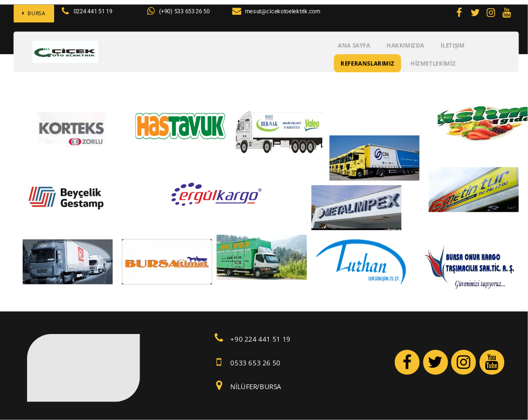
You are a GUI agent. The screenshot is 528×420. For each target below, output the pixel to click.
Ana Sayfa (354, 45)
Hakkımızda (405, 45)
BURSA (34, 13)
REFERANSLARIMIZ (367, 63)
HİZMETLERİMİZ (433, 63)
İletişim (453, 45)
